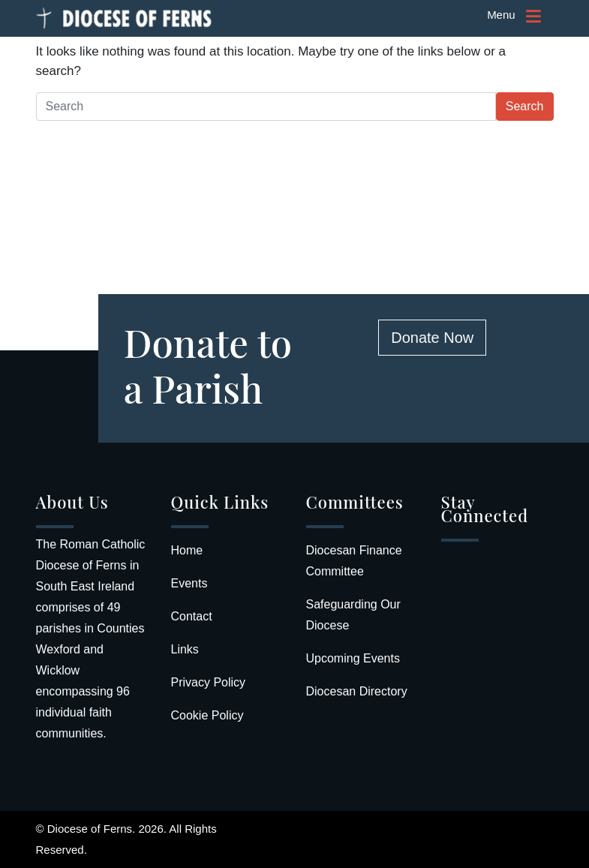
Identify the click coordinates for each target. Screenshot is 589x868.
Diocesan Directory (357, 691)
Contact (192, 616)
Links (185, 649)
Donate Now (432, 338)
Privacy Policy (209, 682)
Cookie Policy (207, 715)
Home (187, 550)
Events (189, 583)
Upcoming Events (353, 658)
